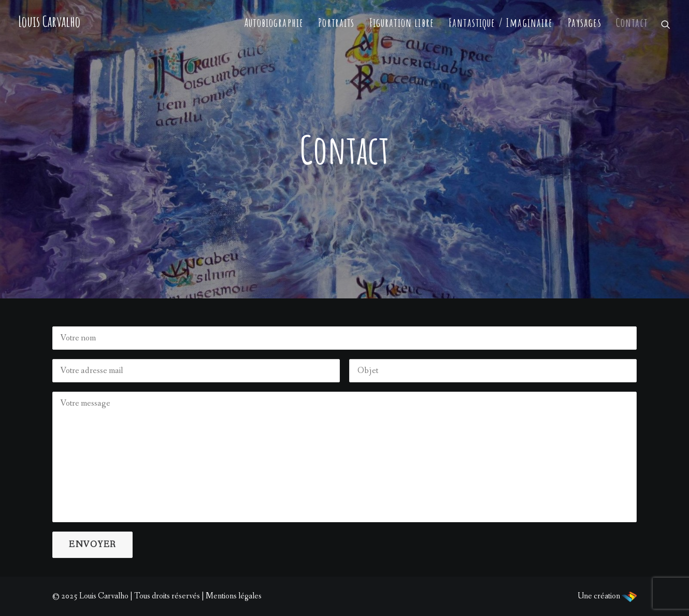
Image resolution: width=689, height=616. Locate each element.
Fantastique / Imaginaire (501, 23)
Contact (632, 23)
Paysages (585, 23)
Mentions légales (234, 596)
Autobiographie (274, 23)
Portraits (336, 23)
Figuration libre (402, 23)
